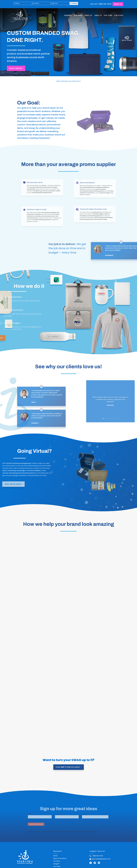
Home (55, 856)
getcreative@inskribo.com (100, 859)
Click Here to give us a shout (68, 767)
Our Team (108, 15)
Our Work (78, 15)
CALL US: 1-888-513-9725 (101, 4)
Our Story (119, 15)
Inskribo (68, 15)
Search (74, 3)
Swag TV (98, 15)
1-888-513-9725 (96, 856)
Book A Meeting (16, 68)
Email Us (118, 4)
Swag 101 (88, 15)
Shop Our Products (60, 858)
